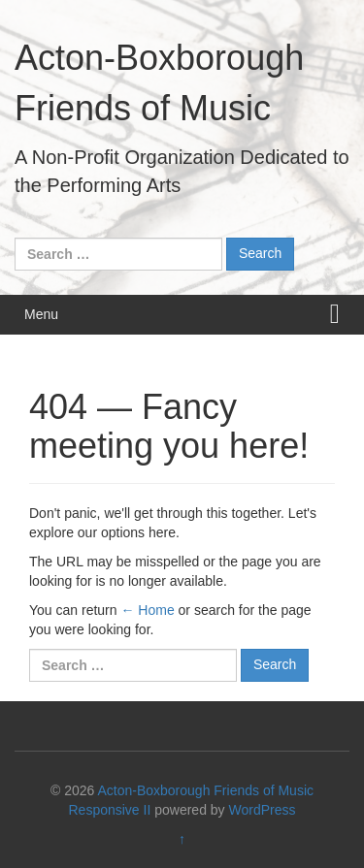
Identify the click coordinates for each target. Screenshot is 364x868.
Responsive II (110, 810)
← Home (147, 610)
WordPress (263, 810)
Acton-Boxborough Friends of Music (205, 790)
